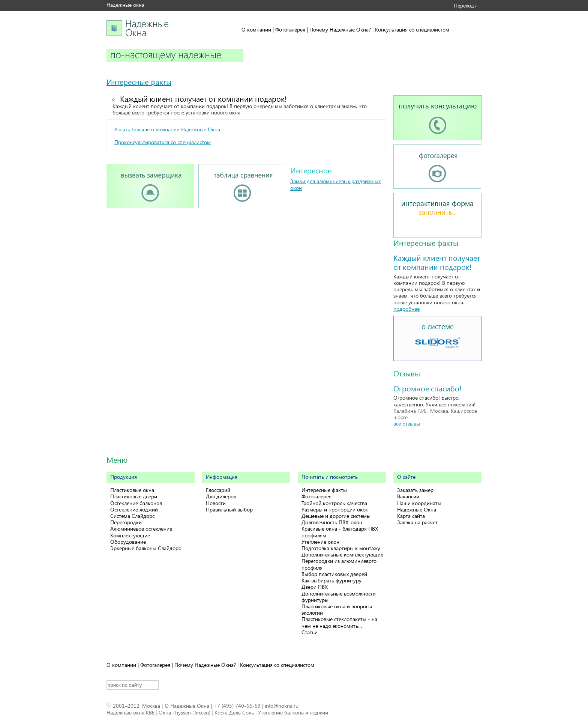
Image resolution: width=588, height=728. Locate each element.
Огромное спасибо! (427, 388)
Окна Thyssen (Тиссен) (184, 712)
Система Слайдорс (132, 516)
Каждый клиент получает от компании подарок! (203, 98)
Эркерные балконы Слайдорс (145, 548)
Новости (216, 503)
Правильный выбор (229, 509)
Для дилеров (221, 496)
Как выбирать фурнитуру (331, 580)
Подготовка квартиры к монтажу (341, 548)
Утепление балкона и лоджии (293, 712)
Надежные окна (125, 5)
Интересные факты (139, 81)
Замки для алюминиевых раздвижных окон (335, 184)
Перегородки (126, 522)
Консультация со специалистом (412, 29)
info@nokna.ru (282, 706)
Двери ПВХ (315, 587)
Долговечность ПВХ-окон (332, 522)
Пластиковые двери (134, 496)
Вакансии (408, 496)
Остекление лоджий (134, 509)
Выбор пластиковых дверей (334, 574)
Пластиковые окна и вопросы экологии (337, 609)
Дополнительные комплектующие (342, 554)
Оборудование (128, 542)
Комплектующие (130, 535)
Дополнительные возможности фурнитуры (339, 597)
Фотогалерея (290, 29)
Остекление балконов (136, 503)
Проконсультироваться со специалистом (163, 142)
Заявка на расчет (417, 522)
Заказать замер (415, 490)
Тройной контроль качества (334, 503)
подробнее (406, 309)
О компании (256, 29)
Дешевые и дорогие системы (336, 516)
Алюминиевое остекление (141, 529)
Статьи (310, 632)
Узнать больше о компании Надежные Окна (167, 129)
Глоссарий (218, 490)
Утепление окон (320, 542)
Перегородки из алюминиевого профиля (339, 564)
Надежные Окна (417, 509)
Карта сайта (411, 516)
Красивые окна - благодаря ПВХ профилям (340, 532)
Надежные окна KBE (130, 712)
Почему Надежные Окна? (340, 29)
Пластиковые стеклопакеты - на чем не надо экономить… (339, 622)
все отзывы (407, 423)
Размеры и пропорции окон (335, 509)
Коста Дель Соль (234, 712)
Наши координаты (419, 503)
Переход (464, 5)
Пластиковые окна (132, 490)
